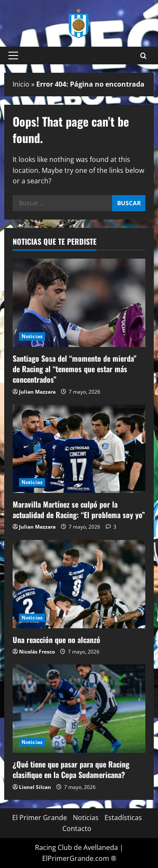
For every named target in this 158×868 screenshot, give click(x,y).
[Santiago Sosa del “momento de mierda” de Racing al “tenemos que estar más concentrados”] (79, 303)
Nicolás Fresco (37, 652)
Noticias (32, 336)
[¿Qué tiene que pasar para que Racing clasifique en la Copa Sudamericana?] (79, 709)
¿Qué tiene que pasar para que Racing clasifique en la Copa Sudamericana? (71, 769)
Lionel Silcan (35, 787)
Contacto (77, 828)
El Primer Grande (40, 818)
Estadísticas (123, 818)
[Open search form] (143, 56)
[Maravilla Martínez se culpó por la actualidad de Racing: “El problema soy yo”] (79, 449)
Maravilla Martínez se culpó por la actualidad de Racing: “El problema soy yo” (79, 509)
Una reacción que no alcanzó (56, 640)
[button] (13, 56)
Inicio (21, 84)
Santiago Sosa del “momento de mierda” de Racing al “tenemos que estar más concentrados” (75, 369)
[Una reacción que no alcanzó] (79, 584)
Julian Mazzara (37, 392)
